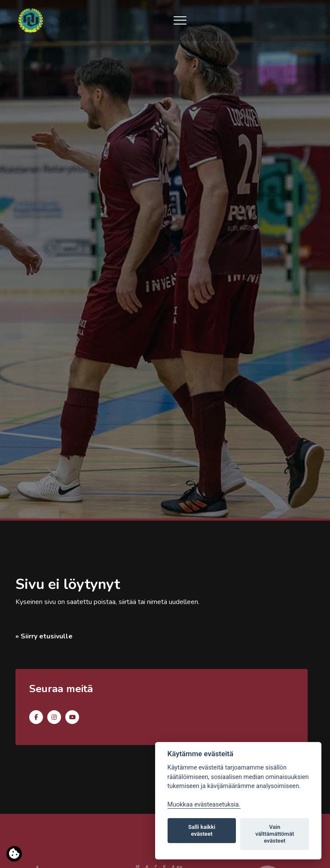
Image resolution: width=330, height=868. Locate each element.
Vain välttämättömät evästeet (275, 834)
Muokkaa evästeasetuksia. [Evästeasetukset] (204, 805)
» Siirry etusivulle (44, 636)
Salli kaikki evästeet (202, 830)
